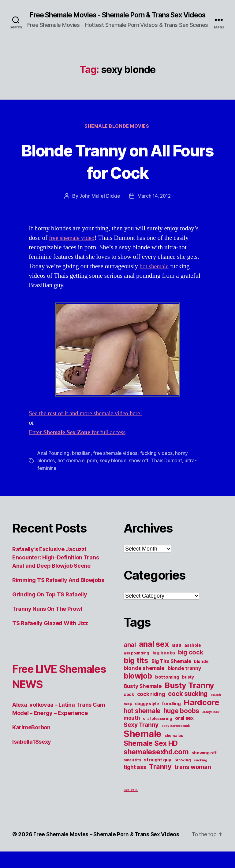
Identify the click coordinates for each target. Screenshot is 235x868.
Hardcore (201, 711)
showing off (204, 761)
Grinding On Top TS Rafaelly (50, 603)
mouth (132, 726)
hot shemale (155, 275)
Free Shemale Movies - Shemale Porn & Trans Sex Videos (117, 19)
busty (188, 685)
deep (128, 712)
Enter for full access (80, 441)
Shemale (143, 742)
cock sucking (188, 702)
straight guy (158, 768)
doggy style (147, 712)
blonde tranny (184, 676)
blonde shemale (144, 676)
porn (93, 469)
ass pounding (136, 661)
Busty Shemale (143, 694)
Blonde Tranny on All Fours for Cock (117, 169)
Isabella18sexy (32, 750)
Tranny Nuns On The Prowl (47, 617)
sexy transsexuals (176, 734)
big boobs (164, 661)
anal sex (154, 652)
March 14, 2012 (154, 204)
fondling (171, 712)
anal (130, 653)
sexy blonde (115, 469)
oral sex (184, 726)
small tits (132, 768)
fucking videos (158, 462)
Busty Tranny (189, 693)
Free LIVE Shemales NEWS (59, 684)
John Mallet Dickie (99, 204)
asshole (192, 654)
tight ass (135, 775)
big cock (191, 661)
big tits (136, 669)
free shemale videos (117, 462)
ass (177, 653)
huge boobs (181, 719)
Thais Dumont (168, 469)
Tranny (160, 775)
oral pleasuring (157, 727)
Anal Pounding (54, 462)
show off (141, 469)
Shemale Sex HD (151, 752)
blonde (201, 670)
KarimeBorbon (31, 736)
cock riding (151, 702)
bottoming (167, 685)
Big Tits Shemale (171, 669)
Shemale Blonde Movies (117, 134)
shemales (174, 744)
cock (129, 703)
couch (216, 703)
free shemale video (73, 246)
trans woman (193, 775)
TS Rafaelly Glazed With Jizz (50, 631)
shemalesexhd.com (156, 760)
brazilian (82, 462)
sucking (200, 769)
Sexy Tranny (141, 733)
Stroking (183, 768)
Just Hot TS (131, 798)
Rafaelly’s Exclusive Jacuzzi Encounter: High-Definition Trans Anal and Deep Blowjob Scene (56, 566)
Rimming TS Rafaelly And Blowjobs (58, 588)
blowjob (138, 684)
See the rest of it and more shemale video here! (89, 422)
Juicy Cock (211, 720)
